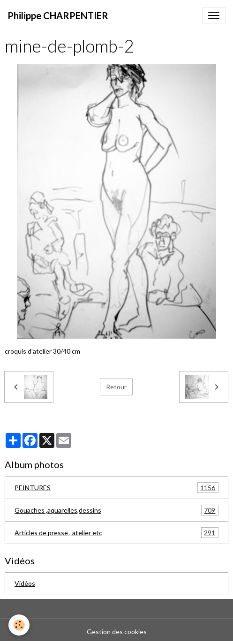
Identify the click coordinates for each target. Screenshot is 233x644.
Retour (116, 387)
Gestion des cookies (117, 632)
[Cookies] (19, 625)
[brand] (58, 15)
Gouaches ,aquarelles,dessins (116, 510)
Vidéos (25, 583)
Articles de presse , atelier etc (116, 533)
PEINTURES (116, 488)
